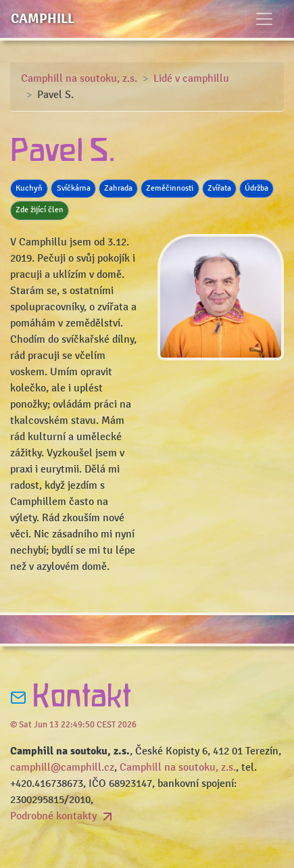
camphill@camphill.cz (62, 767)
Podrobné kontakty (63, 816)
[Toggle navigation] (264, 19)
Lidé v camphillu (191, 78)
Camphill (43, 19)
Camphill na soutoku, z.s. (79, 78)
